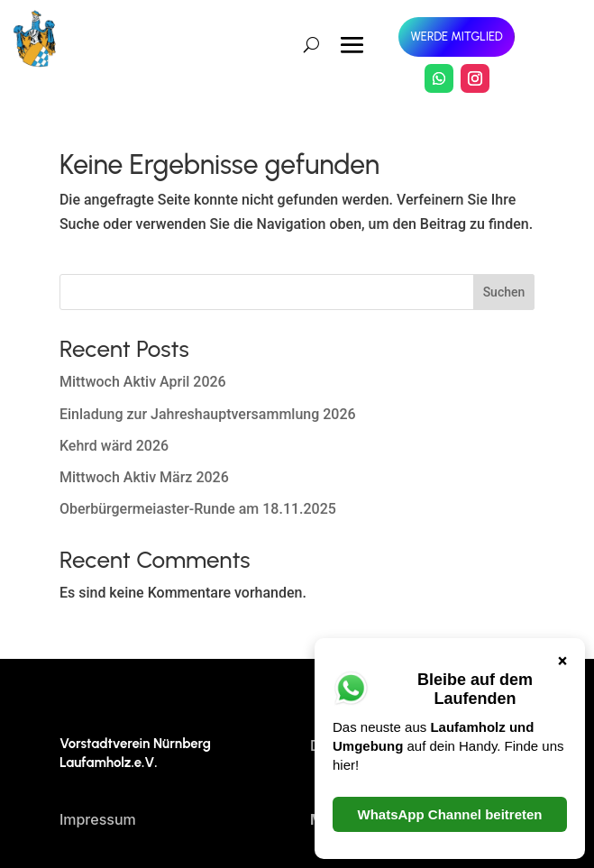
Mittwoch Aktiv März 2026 (144, 477)
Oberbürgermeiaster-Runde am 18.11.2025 (198, 509)
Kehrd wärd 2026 (114, 446)
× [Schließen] (563, 660)
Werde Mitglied (456, 37)
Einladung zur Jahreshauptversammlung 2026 (208, 414)
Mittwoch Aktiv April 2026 (143, 382)
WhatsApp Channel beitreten (449, 814)
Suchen (504, 292)
